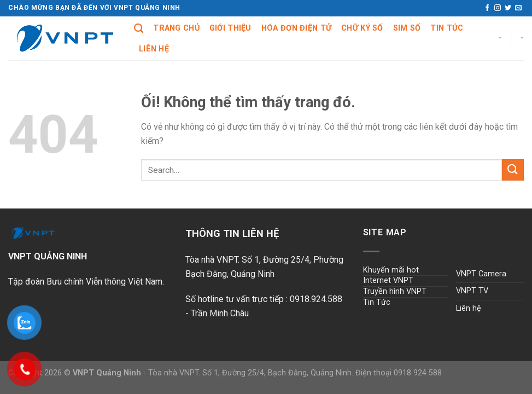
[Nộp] (513, 170)
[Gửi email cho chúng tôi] (518, 8)
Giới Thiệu (230, 28)
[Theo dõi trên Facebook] (487, 8)
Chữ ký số (362, 28)
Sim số (407, 28)
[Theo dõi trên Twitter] (508, 8)
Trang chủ (176, 28)
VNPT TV (472, 291)
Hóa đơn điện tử (296, 28)
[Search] (139, 29)
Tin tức (447, 28)
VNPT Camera (481, 274)
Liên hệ (154, 49)
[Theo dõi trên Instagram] (498, 8)
